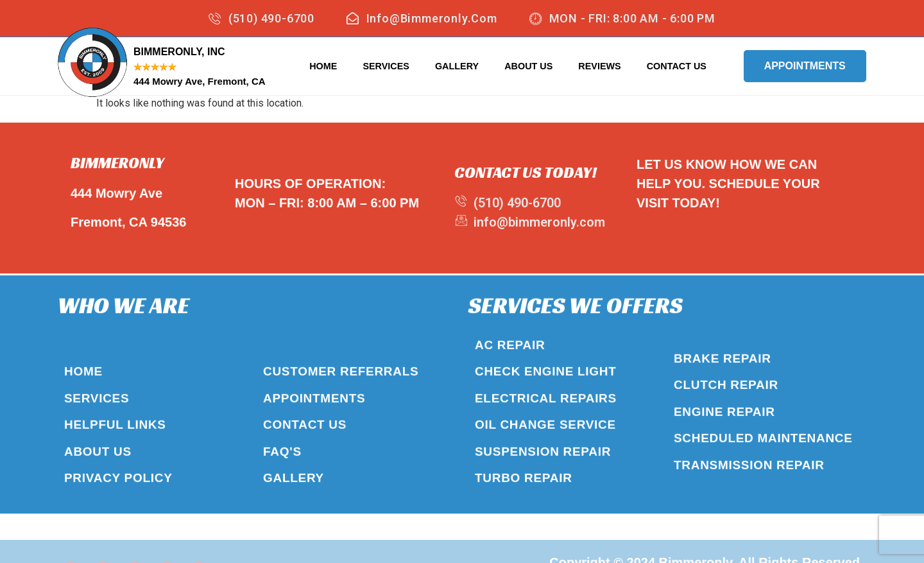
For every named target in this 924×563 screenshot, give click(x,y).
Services (386, 66)
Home (323, 66)
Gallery (457, 66)
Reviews (599, 66)
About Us (528, 66)
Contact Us (677, 66)
